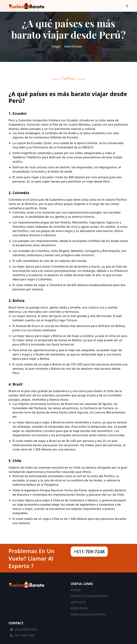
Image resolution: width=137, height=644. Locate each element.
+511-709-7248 (89, 551)
